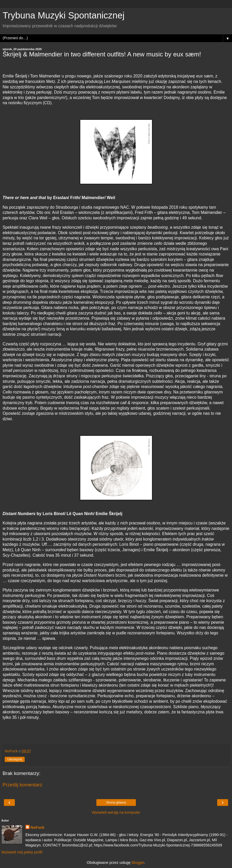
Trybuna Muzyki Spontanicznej (64, 15)
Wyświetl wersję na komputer (116, 812)
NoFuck (38, 827)
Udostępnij (15, 759)
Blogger (138, 863)
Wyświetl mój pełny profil (22, 852)
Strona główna (116, 803)
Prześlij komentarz (22, 785)
